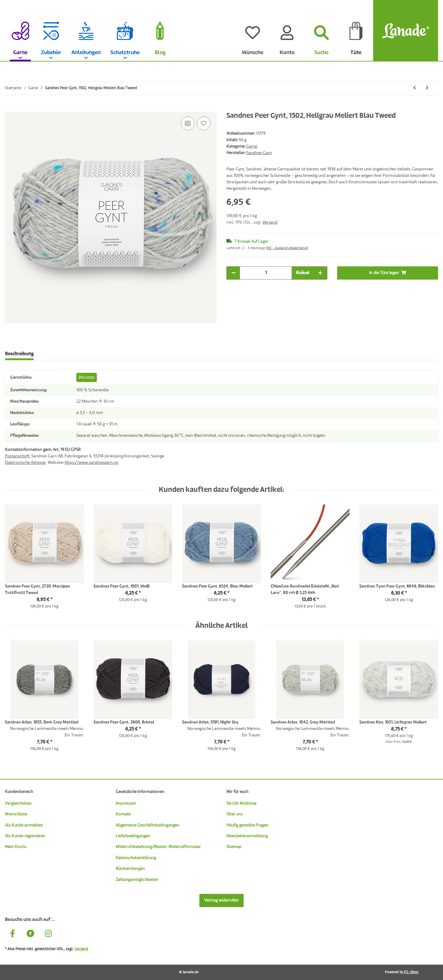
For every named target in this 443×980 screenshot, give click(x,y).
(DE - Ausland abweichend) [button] (287, 248)
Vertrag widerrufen (221, 900)
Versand (270, 222)
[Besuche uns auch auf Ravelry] (30, 934)
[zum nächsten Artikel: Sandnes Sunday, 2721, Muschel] (427, 88)
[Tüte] (356, 31)
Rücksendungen (130, 869)
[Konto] (287, 31)
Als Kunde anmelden (24, 825)
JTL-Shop (411, 972)
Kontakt (123, 814)
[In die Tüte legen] (10, 108)
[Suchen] (321, 31)
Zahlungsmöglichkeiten (137, 880)
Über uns (235, 814)
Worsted (87, 377)
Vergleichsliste (18, 803)
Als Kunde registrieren (25, 836)
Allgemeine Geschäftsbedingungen (148, 825)
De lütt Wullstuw (241, 803)
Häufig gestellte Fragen (247, 825)
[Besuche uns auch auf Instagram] (48, 934)
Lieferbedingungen (133, 836)
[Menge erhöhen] (320, 273)
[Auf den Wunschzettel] (204, 123)
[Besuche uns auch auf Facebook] (13, 934)
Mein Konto (16, 847)
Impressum (126, 803)
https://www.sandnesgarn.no (92, 463)
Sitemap (234, 847)
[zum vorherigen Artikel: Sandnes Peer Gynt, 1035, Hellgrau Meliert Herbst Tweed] (415, 88)
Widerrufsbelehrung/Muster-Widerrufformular (158, 847)
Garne (252, 146)
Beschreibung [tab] (19, 354)
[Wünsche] (253, 31)
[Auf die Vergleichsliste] (188, 123)
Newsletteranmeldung (247, 836)
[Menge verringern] (233, 273)
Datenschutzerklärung (136, 858)
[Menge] (266, 273)
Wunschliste (16, 814)
